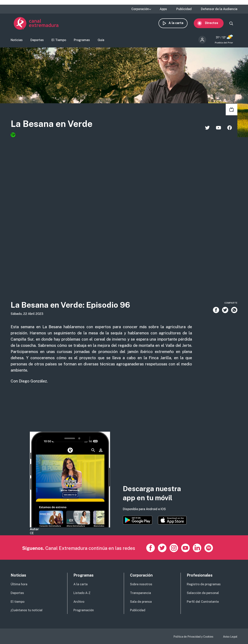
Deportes (37, 42)
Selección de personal (203, 593)
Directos (215, 25)
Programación (84, 610)
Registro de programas (204, 584)
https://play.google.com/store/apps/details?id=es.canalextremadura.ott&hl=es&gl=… (138, 520)
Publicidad (184, 9)
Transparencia (140, 593)
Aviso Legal (230, 637)
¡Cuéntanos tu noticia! (27, 610)
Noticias (17, 42)
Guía (101, 42)
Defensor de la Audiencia (219, 9)
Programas (82, 42)
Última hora (19, 584)
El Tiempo (59, 42)
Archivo (79, 602)
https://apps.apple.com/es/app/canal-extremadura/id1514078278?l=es (172, 520)
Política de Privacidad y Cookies (193, 637)
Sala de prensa (141, 602)
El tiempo (18, 602)
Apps (163, 9)
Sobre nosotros (141, 584)
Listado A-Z (82, 593)
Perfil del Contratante (203, 602)
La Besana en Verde (64, 126)
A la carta (179, 25)
